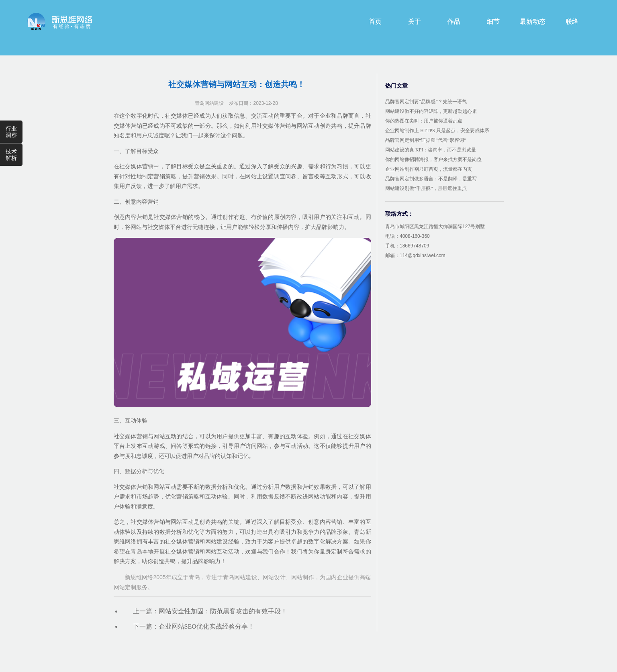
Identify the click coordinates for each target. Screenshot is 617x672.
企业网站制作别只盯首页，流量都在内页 (429, 169)
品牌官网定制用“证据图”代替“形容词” (426, 140)
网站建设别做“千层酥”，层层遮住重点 (426, 188)
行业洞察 (11, 132)
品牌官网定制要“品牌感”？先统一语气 (426, 102)
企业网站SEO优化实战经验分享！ (206, 626)
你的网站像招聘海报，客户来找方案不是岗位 (433, 159)
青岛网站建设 (209, 103)
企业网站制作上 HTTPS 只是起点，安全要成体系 (437, 131)
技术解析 (11, 155)
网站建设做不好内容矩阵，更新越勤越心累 (431, 111)
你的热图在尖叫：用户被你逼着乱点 (424, 121)
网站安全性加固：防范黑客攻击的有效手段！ (223, 611)
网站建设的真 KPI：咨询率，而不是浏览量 (431, 150)
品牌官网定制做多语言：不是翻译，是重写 (431, 179)
